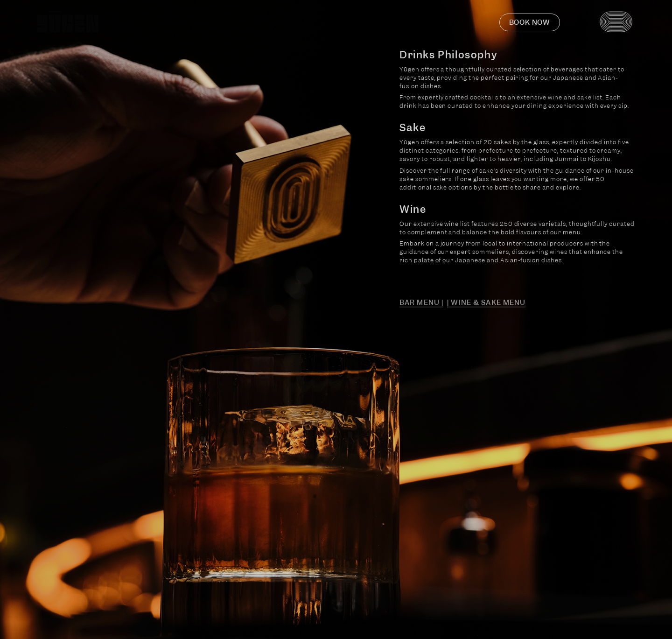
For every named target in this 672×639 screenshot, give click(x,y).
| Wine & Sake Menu (486, 304)
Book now (530, 22)
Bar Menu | (421, 304)
